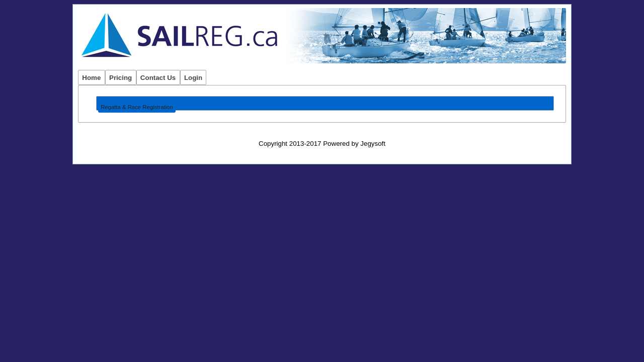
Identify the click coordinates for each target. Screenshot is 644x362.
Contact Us (158, 78)
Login (193, 78)
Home (91, 78)
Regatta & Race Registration (137, 107)
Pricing (120, 78)
